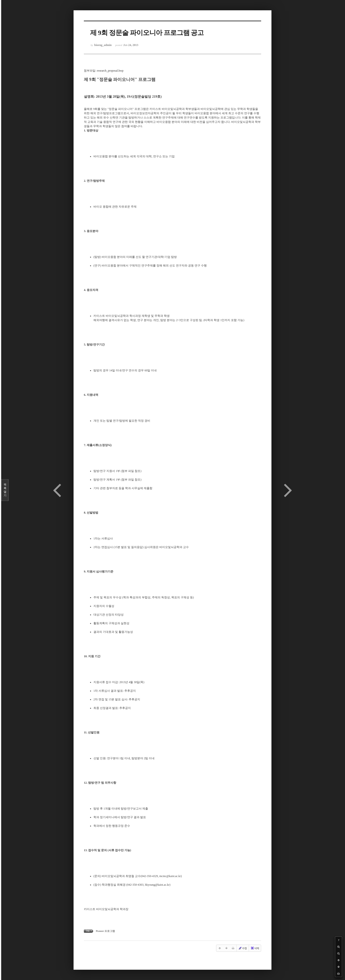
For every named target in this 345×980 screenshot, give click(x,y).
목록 (5, 490)
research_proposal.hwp (110, 71)
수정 (242, 948)
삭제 (255, 948)
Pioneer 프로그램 (105, 931)
